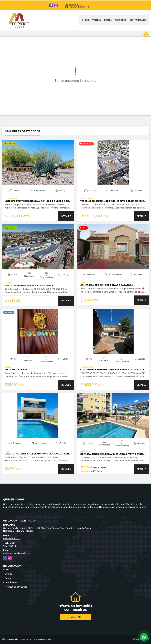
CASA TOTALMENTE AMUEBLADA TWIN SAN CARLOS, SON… (38, 454)
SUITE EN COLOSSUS (16, 370)
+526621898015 (77, 7)
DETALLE (66, 216)
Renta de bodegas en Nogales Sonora (29, 285)
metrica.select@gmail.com (17, 553)
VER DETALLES (38, 163)
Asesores (121, 20)
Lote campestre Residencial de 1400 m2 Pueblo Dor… (38, 201)
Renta (108, 20)
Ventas (97, 20)
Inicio (85, 20)
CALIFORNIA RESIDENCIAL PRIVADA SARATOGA (107, 285)
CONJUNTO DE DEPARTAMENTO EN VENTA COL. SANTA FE (113, 370)
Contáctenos (138, 20)
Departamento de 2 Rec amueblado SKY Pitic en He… (113, 454)
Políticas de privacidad (16, 587)
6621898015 (75, 5)
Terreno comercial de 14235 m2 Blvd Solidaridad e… (113, 201)
